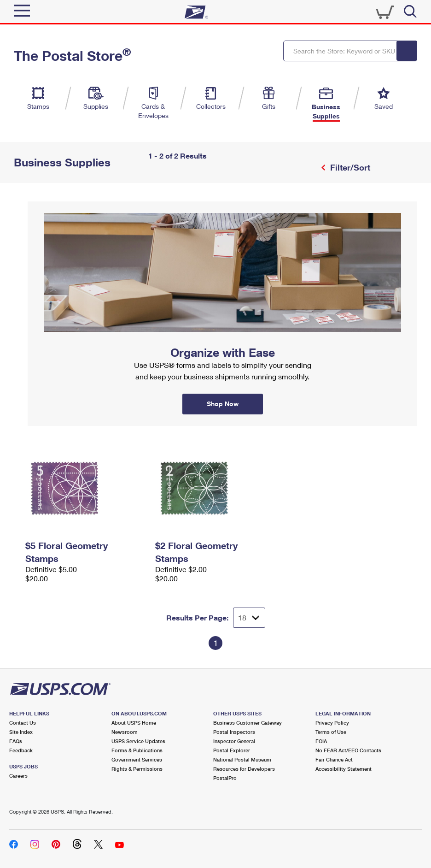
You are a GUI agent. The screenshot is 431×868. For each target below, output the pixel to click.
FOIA (321, 741)
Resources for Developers (244, 769)
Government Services (137, 759)
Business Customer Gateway (248, 723)
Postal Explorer (232, 750)
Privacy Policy (332, 723)
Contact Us (23, 723)
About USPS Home (134, 723)
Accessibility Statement (344, 769)
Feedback (21, 750)
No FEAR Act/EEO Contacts (348, 750)
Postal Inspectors (234, 732)
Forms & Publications (137, 750)
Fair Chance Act (334, 759)
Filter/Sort (349, 167)
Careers (18, 776)
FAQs (16, 741)
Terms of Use (331, 732)
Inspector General (234, 741)
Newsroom (125, 732)
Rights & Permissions (137, 769)
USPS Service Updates (138, 741)
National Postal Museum (242, 759)
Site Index (21, 732)
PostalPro (225, 778)
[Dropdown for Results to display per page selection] (249, 618)
